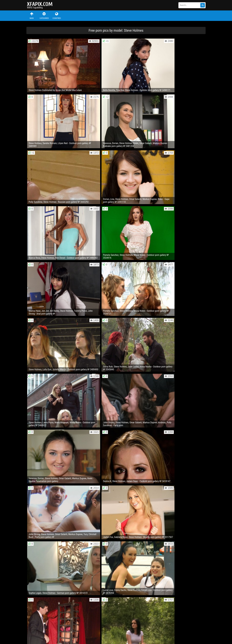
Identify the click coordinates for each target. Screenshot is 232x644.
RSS (83, 633)
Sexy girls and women (41, 5)
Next (199, 605)
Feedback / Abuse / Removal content (44, 630)
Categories (44, 16)
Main (32, 16)
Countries (57, 16)
